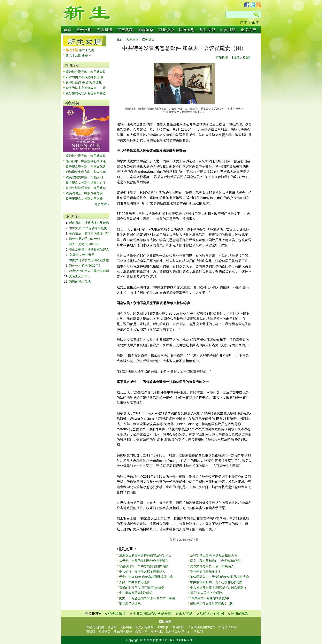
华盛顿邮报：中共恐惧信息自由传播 (144, 566)
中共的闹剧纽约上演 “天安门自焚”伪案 (216, 582)
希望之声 (141, 632)
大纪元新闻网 (95, 627)
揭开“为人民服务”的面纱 (207, 593)
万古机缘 (105, 30)
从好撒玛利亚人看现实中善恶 (86, 93)
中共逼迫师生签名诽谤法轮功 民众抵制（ (218, 587)
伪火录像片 (117, 614)
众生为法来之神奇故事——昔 (86, 88)
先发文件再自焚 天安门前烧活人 (212, 566)
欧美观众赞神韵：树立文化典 (86, 166)
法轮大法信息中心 (178, 632)
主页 (120, 39)
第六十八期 (74, 55)
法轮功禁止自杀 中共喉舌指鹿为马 (214, 555)
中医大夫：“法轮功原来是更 (88, 228)
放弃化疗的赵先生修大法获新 (89, 271)
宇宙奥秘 (125, 30)
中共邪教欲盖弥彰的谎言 (136, 593)
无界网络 (126, 627)
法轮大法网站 (228, 627)
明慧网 (90, 632)
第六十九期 (87, 50)
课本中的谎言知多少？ (206, 571)
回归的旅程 (240, 614)
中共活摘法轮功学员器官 (152, 614)
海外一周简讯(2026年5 (85, 239)
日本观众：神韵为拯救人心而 (86, 182)
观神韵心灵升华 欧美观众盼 (86, 72)
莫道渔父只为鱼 (80, 276)
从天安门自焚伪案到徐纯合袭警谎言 (144, 561)
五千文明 (84, 30)
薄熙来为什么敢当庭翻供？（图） (213, 603)
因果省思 (187, 30)
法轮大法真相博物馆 (201, 627)
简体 (243, 22)
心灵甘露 (228, 30)
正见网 (198, 632)
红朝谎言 (148, 39)
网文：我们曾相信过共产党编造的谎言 (216, 561)
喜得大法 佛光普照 (82, 255)
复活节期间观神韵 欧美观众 (86, 188)
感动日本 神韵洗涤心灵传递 (86, 161)
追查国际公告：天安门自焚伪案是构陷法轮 (219, 577)
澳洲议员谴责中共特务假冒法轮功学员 (145, 555)
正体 (255, 22)
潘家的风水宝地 (80, 281)
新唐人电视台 (144, 627)
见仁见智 (207, 30)
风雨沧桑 (146, 30)
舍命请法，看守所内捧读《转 (89, 233)
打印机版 (222, 58)
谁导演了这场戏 (130, 603)
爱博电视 (157, 632)
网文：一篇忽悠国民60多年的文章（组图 (147, 598)
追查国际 (178, 627)
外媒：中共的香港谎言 (135, 582)
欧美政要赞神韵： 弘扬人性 (85, 177)
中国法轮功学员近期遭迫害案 (89, 260)
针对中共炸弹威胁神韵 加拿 (85, 77)
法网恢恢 (163, 627)
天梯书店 (104, 632)
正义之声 (248, 30)
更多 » (86, 55)
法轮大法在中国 (212, 614)
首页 (68, 30)
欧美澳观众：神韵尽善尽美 (86, 193)
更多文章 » (102, 204)
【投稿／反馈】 (241, 58)
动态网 (112, 627)
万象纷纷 (166, 30)
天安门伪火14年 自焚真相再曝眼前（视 (146, 577)
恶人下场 (185, 614)
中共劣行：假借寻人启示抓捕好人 (142, 571)
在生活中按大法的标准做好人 (89, 249)
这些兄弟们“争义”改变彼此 (84, 82)
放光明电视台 (123, 632)
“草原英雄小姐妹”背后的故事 (210, 598)
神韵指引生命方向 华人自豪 (86, 172)
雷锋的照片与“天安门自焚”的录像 (142, 587)
